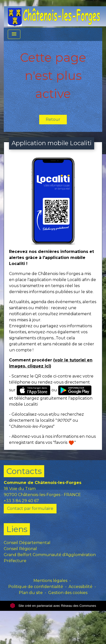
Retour (53, 119)
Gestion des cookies (68, 593)
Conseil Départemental (27, 543)
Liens (17, 529)
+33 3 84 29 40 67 (21, 501)
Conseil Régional (20, 549)
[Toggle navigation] (14, 34)
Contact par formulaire (30, 508)
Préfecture (15, 561)
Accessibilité (81, 587)
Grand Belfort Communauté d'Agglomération (50, 555)
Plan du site (31, 593)
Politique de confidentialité (36, 587)
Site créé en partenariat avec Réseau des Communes (53, 606)
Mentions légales (50, 581)
